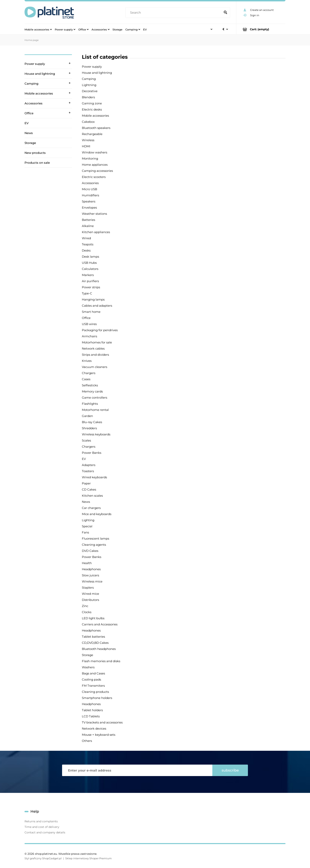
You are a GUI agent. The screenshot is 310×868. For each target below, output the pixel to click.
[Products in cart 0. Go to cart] (261, 29)
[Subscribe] (230, 770)
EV (27, 123)
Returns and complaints (41, 821)
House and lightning (40, 74)
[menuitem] (38, 29)
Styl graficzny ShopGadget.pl (43, 858)
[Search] (225, 13)
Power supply (35, 64)
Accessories (34, 103)
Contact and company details (45, 832)
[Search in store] (174, 13)
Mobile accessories (39, 93)
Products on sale (37, 163)
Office (29, 113)
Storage (30, 143)
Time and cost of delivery (42, 827)
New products (35, 153)
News (29, 133)
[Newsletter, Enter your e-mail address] (137, 770)
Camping (31, 84)
